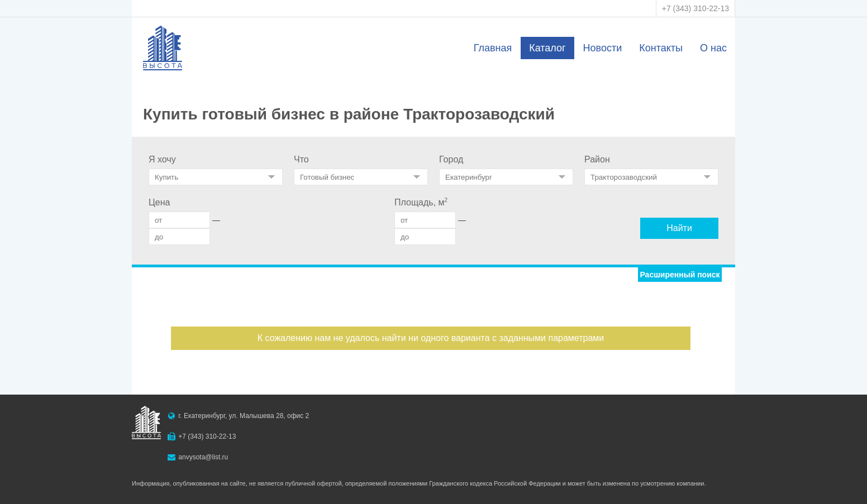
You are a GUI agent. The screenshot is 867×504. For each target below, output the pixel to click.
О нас (713, 48)
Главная (493, 48)
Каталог (547, 48)
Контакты (661, 48)
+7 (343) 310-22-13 (695, 8)
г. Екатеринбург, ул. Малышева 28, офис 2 (244, 416)
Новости (603, 48)
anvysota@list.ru (203, 457)
